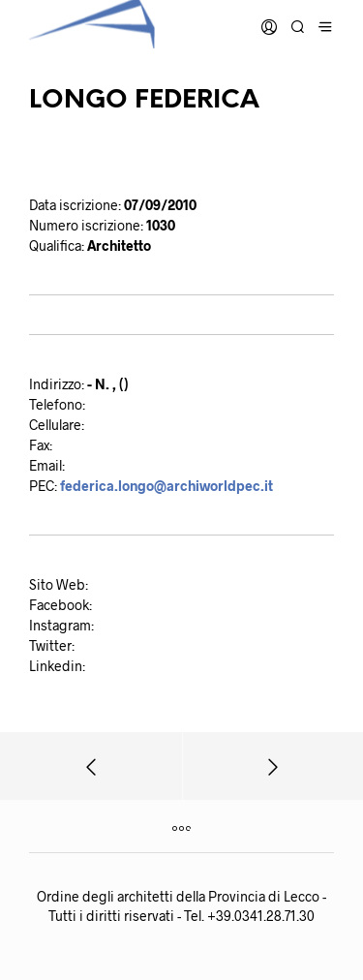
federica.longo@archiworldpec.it (166, 486)
